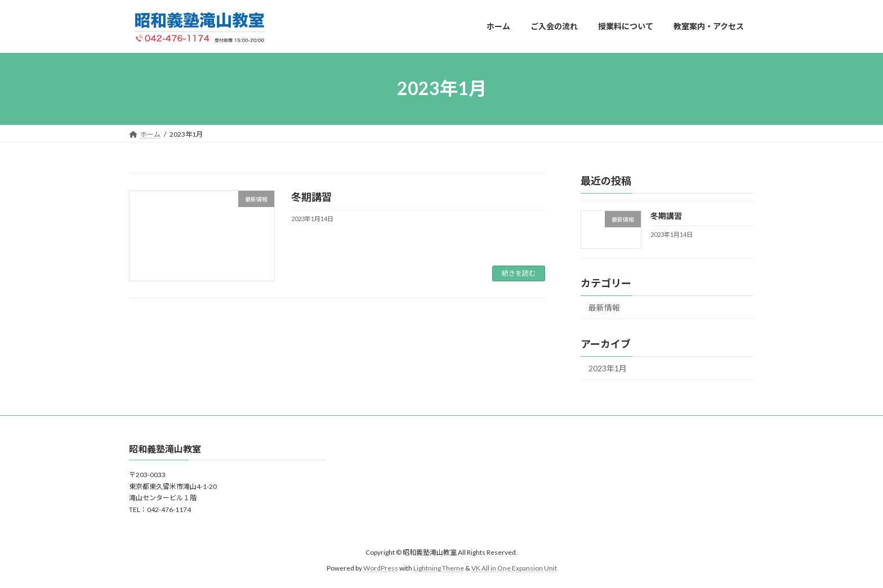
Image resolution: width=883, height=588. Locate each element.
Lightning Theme (439, 569)
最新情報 (604, 308)
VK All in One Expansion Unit (514, 569)
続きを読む (519, 273)
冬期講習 (311, 197)
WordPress (381, 569)
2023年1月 (608, 368)
